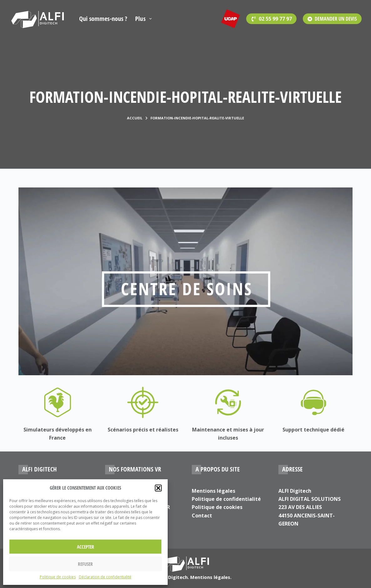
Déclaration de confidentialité (105, 577)
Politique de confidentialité (226, 499)
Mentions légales (213, 491)
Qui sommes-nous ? (103, 19)
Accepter (86, 547)
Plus (145, 19)
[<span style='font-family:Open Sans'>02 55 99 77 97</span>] (271, 19)
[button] (158, 488)
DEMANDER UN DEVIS (332, 19)
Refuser (85, 564)
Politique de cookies (58, 577)
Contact (202, 516)
